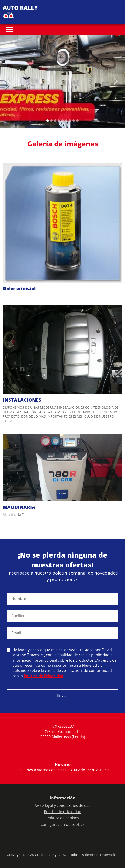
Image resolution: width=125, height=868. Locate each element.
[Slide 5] (66, 121)
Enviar (63, 695)
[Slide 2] (55, 121)
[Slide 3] (59, 121)
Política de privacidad (63, 812)
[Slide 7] (74, 121)
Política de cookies (63, 818)
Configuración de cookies (62, 824)
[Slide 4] (62, 121)
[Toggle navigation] (9, 29)
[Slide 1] (51, 121)
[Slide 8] (77, 121)
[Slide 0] (48, 121)
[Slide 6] (70, 121)
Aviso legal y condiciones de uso (63, 805)
